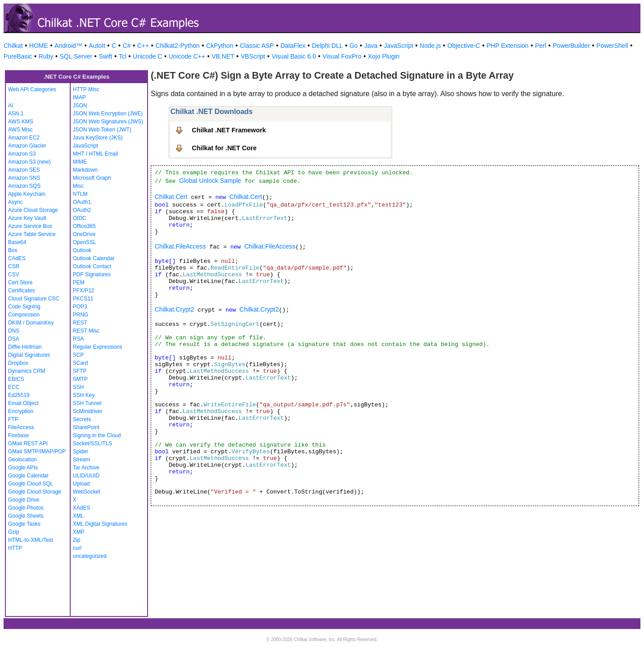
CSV (14, 274)
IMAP (79, 97)
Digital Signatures (29, 355)
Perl (540, 46)
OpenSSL (85, 242)
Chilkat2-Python (178, 46)
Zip (77, 540)
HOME (38, 46)
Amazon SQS (24, 186)
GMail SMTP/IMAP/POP (37, 452)
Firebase (19, 435)
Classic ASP (257, 46)
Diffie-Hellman (25, 347)
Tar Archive (86, 468)
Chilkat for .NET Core (224, 148)
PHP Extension (508, 46)
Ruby (46, 56)
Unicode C (147, 56)
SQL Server (76, 56)
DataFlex (293, 46)
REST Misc (86, 331)
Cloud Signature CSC (34, 299)
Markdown (85, 170)
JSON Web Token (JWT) (102, 130)
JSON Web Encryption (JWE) (108, 114)
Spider (81, 452)
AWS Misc (20, 130)
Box (13, 250)
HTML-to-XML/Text (31, 540)
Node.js (430, 46)
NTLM (80, 194)
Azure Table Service (32, 234)
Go (354, 46)
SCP (78, 355)
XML (78, 516)
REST (80, 323)
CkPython (220, 46)
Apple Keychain (27, 194)
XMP (79, 532)
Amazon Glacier (27, 146)
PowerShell (612, 46)
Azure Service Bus (30, 226)
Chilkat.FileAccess (180, 246)
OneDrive (84, 234)
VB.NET (223, 56)
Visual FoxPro (342, 56)
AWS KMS (21, 122)
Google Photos (26, 508)
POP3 (80, 307)
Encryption (21, 411)
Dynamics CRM (27, 371)
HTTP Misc (86, 89)
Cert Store (20, 283)
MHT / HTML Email (95, 154)
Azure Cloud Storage (33, 210)
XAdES (82, 508)
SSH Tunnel (87, 403)
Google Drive (24, 500)
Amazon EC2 (24, 138)
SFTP (80, 371)
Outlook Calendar (94, 258)
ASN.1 (16, 114)
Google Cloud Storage (35, 492)
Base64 (17, 242)
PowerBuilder (571, 46)
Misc (78, 186)
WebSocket (87, 492)
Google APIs (23, 468)
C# (127, 46)
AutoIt (97, 46)
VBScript (253, 56)
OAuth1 (82, 202)
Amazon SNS (24, 178)
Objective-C (464, 46)
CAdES (17, 258)
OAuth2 (82, 210)
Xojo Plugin (384, 56)
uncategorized (90, 556)
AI (11, 106)
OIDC (80, 218)
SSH (78, 387)
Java (371, 46)
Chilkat (13, 46)
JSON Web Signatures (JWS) (108, 122)
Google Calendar (28, 476)
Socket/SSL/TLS (93, 443)
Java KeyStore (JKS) (98, 138)
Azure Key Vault (27, 218)
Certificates (21, 291)
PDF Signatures (92, 274)
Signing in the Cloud (97, 435)
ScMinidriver (88, 411)
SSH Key (84, 395)
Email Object (23, 403)
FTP (13, 419)
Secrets (82, 419)
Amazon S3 (22, 154)
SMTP (80, 379)
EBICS (16, 379)
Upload (81, 484)
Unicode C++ (187, 56)
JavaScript (399, 46)
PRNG (81, 315)
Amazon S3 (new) (29, 162)
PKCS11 (83, 299)
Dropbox (18, 363)
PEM (79, 283)
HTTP (15, 548)
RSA (78, 339)
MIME (80, 162)
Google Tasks (24, 524)
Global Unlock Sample (210, 181)
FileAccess (21, 427)
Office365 (84, 226)
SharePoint (86, 427)
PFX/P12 (84, 291)
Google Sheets (26, 516)
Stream (82, 460)
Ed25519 (19, 395)
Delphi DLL (327, 46)
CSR (14, 266)
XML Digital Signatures (100, 524)
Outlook (82, 250)
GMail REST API (28, 443)
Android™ (68, 46)
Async (15, 202)
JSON (80, 106)
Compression (24, 315)
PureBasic (18, 56)
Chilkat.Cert (171, 197)
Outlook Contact (92, 266)
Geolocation (22, 460)
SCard (80, 363)
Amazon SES (24, 170)
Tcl (122, 56)
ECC (14, 387)
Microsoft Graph (92, 178)
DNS (14, 331)
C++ (143, 46)
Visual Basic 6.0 (294, 56)
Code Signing (24, 307)
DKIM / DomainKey (31, 323)
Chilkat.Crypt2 (174, 309)
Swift (106, 56)
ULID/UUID (86, 476)
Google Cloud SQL (31, 484)
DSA (14, 339)
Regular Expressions (98, 347)
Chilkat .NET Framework (229, 130)
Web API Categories (32, 89)
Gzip (14, 532)
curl (77, 548)
